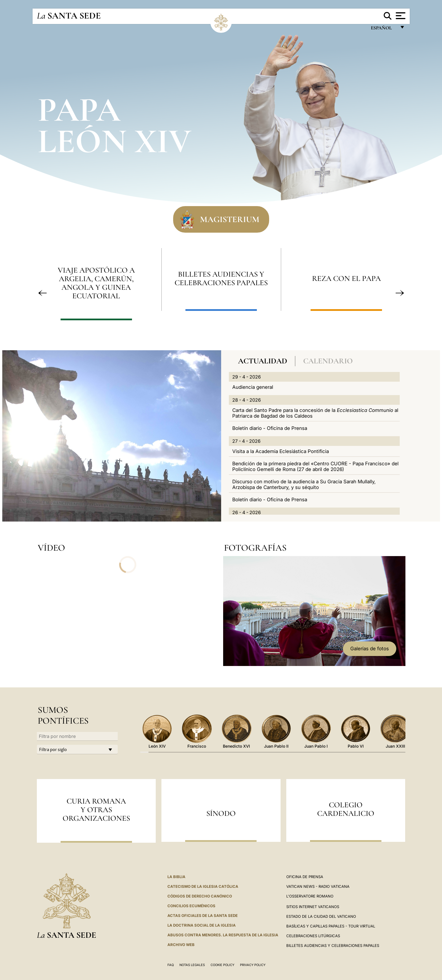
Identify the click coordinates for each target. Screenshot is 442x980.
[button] (43, 293)
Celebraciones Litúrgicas (313, 936)
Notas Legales (192, 965)
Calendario (328, 361)
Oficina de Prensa (305, 877)
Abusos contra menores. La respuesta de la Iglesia (223, 935)
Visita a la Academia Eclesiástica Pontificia (281, 451)
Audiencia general (253, 387)
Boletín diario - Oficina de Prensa (270, 428)
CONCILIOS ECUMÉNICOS (191, 906)
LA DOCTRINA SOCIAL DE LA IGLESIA (202, 925)
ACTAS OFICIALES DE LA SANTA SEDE (203, 915)
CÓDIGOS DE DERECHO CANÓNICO (200, 896)
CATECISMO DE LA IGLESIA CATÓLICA (203, 886)
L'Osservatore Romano (310, 896)
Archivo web (181, 945)
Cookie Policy (222, 965)
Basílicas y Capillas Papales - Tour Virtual (331, 926)
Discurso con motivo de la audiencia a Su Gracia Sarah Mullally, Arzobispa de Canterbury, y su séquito (304, 484)
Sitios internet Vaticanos (313, 907)
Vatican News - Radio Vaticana (318, 886)
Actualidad (263, 361)
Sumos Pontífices (63, 715)
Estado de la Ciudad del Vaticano (321, 916)
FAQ (171, 965)
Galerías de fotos (370, 649)
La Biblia (176, 877)
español (384, 29)
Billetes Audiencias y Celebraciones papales (333, 945)
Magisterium (230, 219)
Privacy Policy (253, 965)
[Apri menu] (400, 16)
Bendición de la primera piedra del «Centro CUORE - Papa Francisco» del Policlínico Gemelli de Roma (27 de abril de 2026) (315, 466)
